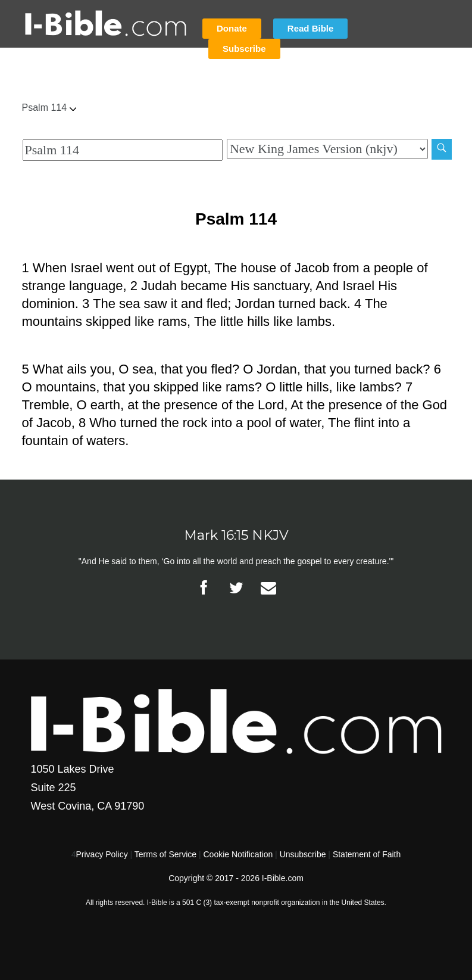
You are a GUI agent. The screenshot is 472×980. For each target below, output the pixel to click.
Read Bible (311, 28)
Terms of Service (165, 854)
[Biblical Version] (327, 149)
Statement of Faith (367, 854)
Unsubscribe (303, 854)
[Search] (442, 149)
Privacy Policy (102, 854)
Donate (232, 28)
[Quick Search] (123, 150)
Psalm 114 (49, 108)
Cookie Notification (238, 854)
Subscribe (244, 49)
